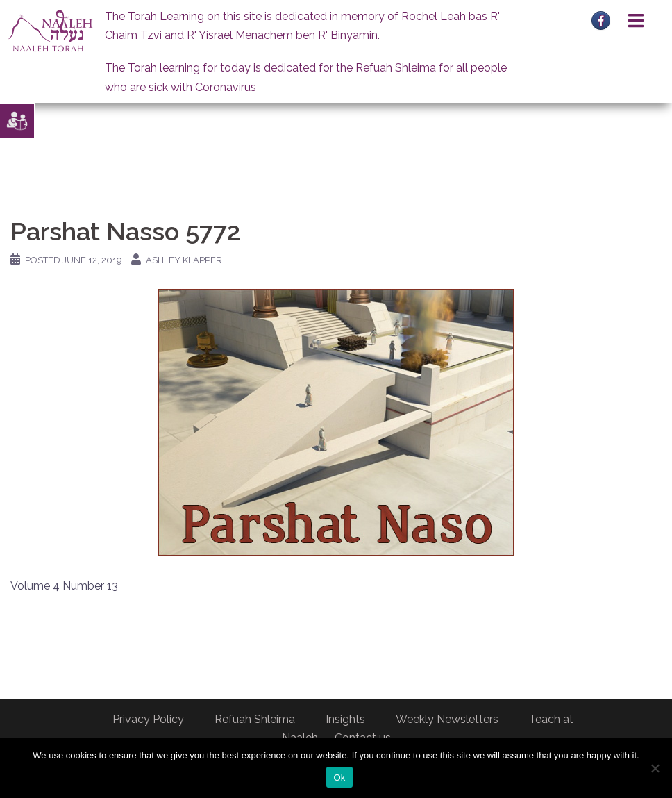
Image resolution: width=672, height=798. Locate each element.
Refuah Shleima (255, 719)
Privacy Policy (148, 719)
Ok (339, 778)
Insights (345, 719)
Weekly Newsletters (447, 719)
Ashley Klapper (184, 260)
